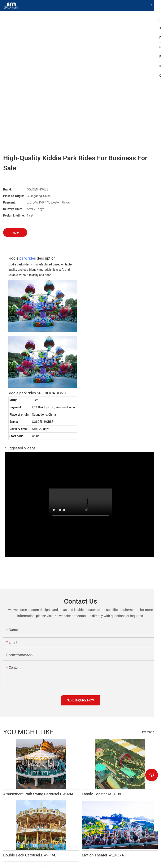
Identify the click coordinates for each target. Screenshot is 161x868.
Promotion (149, 732)
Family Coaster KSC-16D (102, 794)
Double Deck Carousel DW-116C (30, 855)
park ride (27, 258)
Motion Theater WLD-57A (103, 855)
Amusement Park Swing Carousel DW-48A (38, 794)
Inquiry (15, 232)
